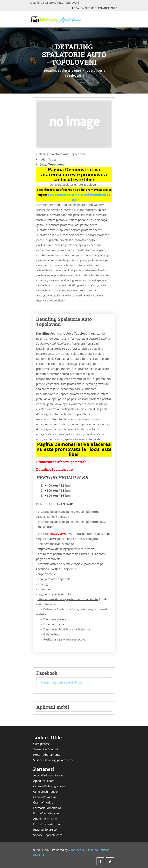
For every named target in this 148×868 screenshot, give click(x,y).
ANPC (37, 855)
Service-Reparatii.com (48, 835)
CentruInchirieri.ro (45, 792)
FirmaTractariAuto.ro (47, 824)
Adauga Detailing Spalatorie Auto (94, 8)
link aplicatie (61, 517)
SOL (44, 855)
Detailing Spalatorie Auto (62, 70)
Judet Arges (94, 70)
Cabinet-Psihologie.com (49, 786)
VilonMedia (76, 850)
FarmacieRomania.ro (47, 808)
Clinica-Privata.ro (45, 797)
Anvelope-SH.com (45, 819)
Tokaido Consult (98, 850)
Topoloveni (73, 76)
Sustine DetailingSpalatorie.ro (53, 760)
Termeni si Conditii (46, 749)
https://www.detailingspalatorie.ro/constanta (68, 599)
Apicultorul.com (44, 781)
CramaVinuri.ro (43, 802)
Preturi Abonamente (47, 755)
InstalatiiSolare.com (46, 829)
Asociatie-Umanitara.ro (49, 775)
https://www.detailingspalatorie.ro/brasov (66, 549)
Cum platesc (41, 744)
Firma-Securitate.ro (46, 813)
